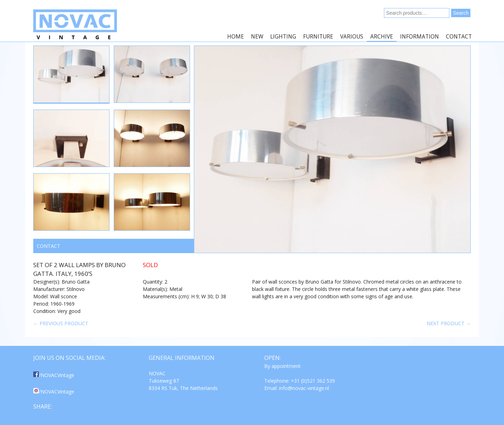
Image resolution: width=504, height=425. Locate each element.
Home (236, 37)
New (257, 37)
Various (352, 37)
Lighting (283, 37)
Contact (459, 37)
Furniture (318, 37)
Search (461, 13)
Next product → (449, 323)
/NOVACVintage (54, 375)
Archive (382, 37)
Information (419, 37)
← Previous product (61, 323)
